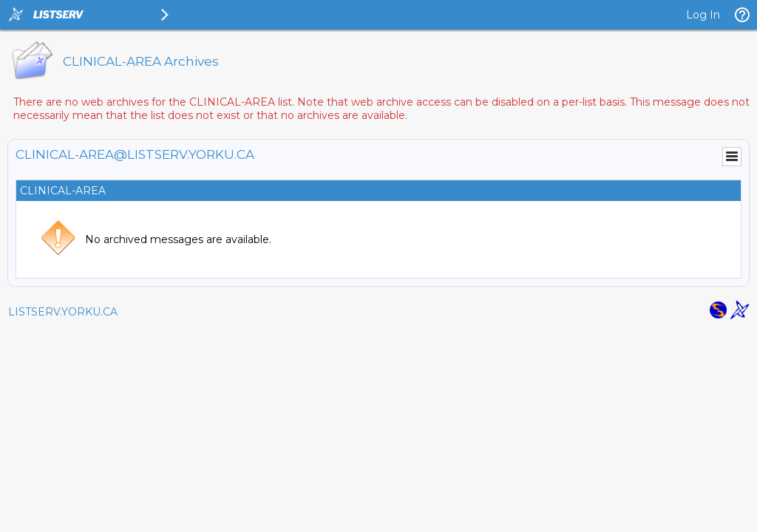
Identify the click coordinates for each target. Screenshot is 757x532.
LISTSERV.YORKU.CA (63, 312)
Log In (703, 15)
